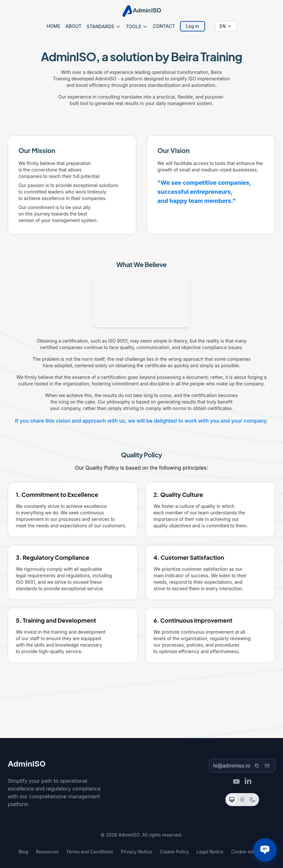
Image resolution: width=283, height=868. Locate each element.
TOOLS (137, 26)
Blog (23, 852)
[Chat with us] (265, 850)
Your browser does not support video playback (141, 303)
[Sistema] (232, 800)
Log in (192, 26)
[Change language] (226, 26)
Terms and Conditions (90, 852)
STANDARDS (104, 26)
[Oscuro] (253, 800)
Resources (47, 852)
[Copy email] (257, 766)
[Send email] (267, 766)
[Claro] (242, 800)
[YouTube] (236, 781)
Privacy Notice (136, 852)
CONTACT (164, 26)
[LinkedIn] (248, 781)
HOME (53, 26)
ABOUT (73, 26)
